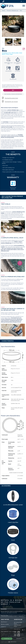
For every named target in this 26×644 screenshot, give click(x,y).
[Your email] (13, 616)
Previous (3, 42)
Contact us (3, 627)
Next (23, 42)
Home (4, 11)
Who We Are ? (4, 622)
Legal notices (4, 629)
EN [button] (21, 1)
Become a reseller (5, 624)
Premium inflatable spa (13, 11)
